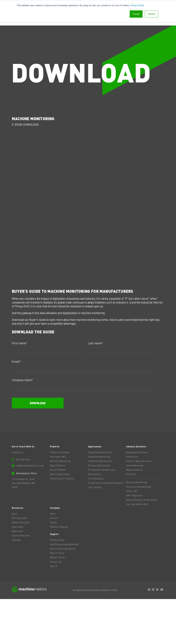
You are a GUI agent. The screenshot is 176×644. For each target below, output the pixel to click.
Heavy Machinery (135, 510)
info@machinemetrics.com (30, 511)
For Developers (96, 523)
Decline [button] (151, 14)
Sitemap (16, 585)
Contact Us (18, 497)
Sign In (54, 611)
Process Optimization (99, 510)
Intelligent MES (58, 502)
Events (53, 567)
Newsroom (17, 576)
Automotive (132, 502)
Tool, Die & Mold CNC (137, 549)
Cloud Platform (58, 515)
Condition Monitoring (99, 502)
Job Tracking (95, 532)
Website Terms (58, 602)
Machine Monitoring (60, 506)
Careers (54, 563)
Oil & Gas (131, 519)
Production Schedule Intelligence (106, 528)
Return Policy (57, 598)
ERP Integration (134, 540)
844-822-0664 (23, 504)
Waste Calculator (21, 567)
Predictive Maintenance (100, 506)
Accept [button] (136, 14)
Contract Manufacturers (139, 506)
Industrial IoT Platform (62, 523)
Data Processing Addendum (65, 589)
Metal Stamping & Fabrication (142, 545)
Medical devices (134, 515)
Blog (14, 559)
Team (53, 559)
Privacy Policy (137, 5)
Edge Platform (58, 510)
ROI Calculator (20, 563)
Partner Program (59, 572)
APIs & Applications (60, 519)
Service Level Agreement (63, 594)
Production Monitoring (100, 497)
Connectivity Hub (21, 580)
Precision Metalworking (138, 532)
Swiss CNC (132, 536)
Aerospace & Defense (137, 497)
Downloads (18, 572)
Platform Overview (60, 497)
